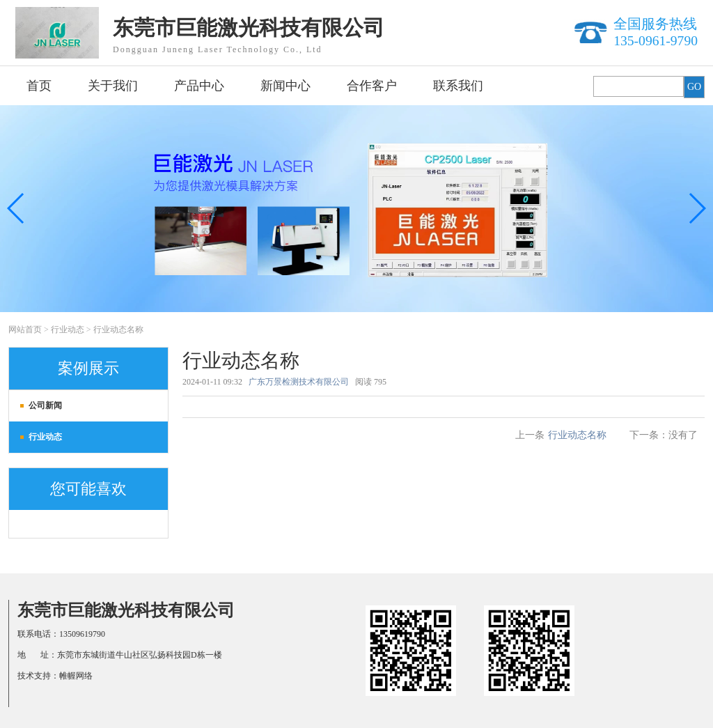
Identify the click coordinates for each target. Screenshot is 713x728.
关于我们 (113, 86)
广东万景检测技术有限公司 (299, 382)
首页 (39, 86)
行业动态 (68, 330)
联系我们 (458, 86)
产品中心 (199, 86)
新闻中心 (285, 86)
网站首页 (25, 330)
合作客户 (372, 86)
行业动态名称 (118, 330)
